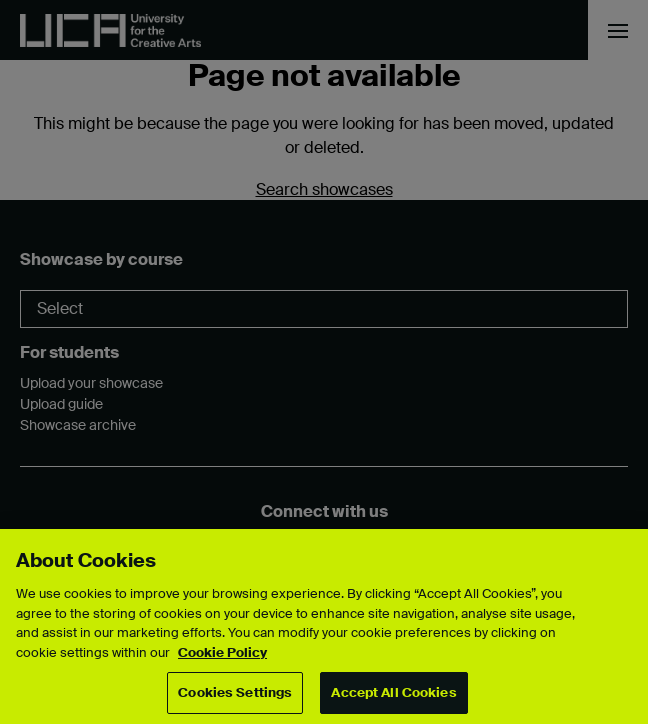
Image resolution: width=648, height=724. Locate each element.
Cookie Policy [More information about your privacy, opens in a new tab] (222, 652)
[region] (324, 626)
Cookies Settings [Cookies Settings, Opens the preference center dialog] (235, 692)
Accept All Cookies (393, 692)
